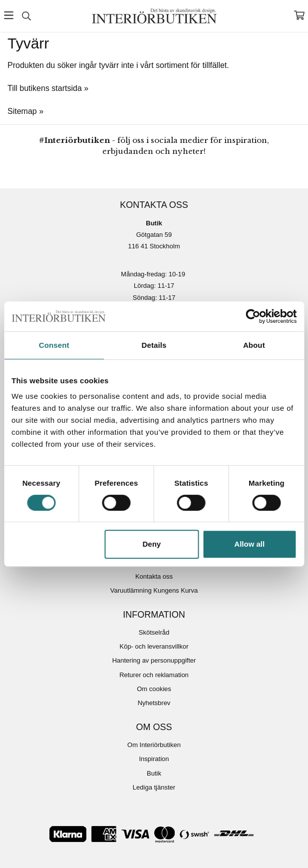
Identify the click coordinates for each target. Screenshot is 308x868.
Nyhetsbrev (154, 703)
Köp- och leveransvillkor (154, 646)
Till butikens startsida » (48, 88)
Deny (152, 544)
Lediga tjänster (154, 787)
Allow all (249, 544)
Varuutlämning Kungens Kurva (154, 590)
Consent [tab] (54, 345)
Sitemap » (25, 111)
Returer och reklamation (154, 675)
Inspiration (154, 759)
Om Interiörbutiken (154, 745)
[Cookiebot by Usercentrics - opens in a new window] (253, 316)
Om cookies (154, 689)
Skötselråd (154, 632)
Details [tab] (154, 345)
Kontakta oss (154, 576)
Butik (154, 773)
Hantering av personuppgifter (154, 660)
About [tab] (254, 345)
